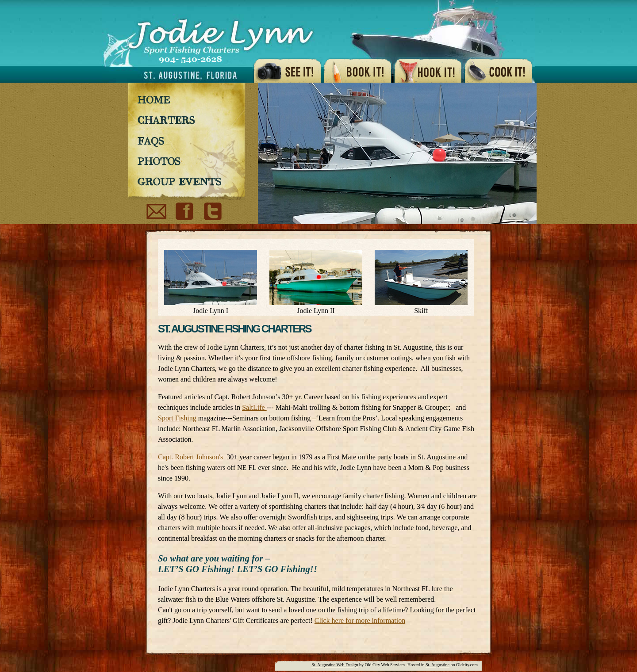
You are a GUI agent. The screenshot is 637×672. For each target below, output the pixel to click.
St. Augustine (437, 665)
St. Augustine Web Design (335, 665)
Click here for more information (360, 620)
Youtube (211, 212)
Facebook (185, 212)
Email (156, 212)
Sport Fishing (177, 418)
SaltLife (254, 407)
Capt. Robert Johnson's (190, 457)
